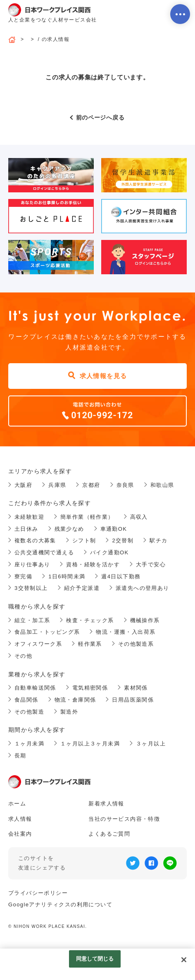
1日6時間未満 (67, 576)
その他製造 (29, 712)
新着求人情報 (106, 804)
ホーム (17, 804)
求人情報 (20, 819)
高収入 (139, 517)
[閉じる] (184, 960)
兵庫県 (57, 485)
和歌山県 (162, 485)
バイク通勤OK (109, 552)
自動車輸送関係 (35, 688)
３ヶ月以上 (151, 744)
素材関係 (136, 688)
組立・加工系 (32, 620)
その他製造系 (136, 644)
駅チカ (158, 540)
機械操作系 (145, 620)
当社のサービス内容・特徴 (124, 819)
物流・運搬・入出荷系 (126, 632)
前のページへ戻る (100, 117)
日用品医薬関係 (133, 700)
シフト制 (84, 540)
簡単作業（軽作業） (87, 517)
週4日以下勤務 (121, 576)
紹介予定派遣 (82, 588)
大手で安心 (151, 564)
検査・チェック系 (90, 620)
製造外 (69, 712)
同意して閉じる (95, 959)
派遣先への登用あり (143, 588)
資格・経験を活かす (93, 564)
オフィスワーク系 (38, 644)
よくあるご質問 (109, 834)
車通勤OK (114, 529)
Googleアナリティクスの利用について (60, 905)
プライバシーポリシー (38, 893)
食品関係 (26, 700)
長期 (20, 756)
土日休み (26, 529)
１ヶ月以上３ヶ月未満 (90, 744)
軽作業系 (90, 644)
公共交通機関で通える (44, 552)
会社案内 (20, 834)
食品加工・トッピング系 (47, 632)
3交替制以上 (31, 588)
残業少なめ (69, 529)
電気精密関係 (90, 688)
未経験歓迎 (29, 517)
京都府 (91, 485)
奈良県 (125, 485)
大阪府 (23, 485)
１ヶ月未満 (29, 744)
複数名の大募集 (35, 540)
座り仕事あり (32, 564)
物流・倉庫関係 (75, 700)
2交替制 (123, 540)
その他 (23, 656)
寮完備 (23, 576)
